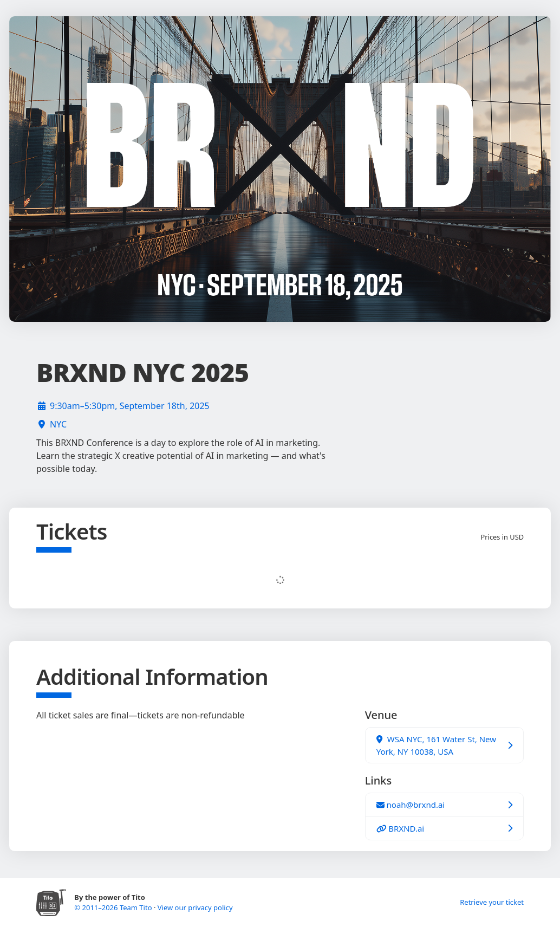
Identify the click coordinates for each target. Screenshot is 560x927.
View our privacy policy (195, 907)
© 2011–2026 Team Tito (114, 907)
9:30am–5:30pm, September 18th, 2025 (130, 406)
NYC (58, 424)
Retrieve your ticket (492, 902)
